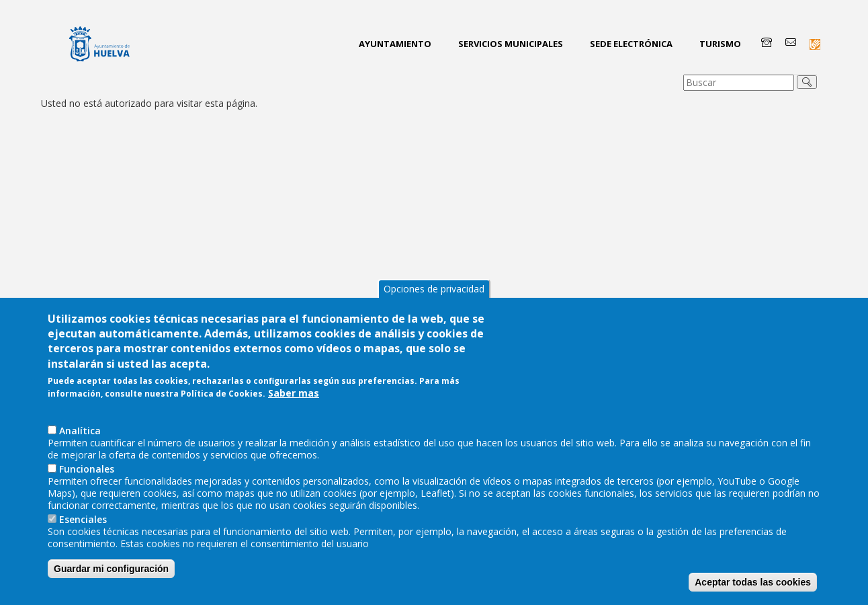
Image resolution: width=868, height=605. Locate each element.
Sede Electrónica (631, 44)
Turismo (720, 44)
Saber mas (294, 424)
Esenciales (83, 550)
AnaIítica (80, 461)
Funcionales (87, 500)
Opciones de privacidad (434, 320)
